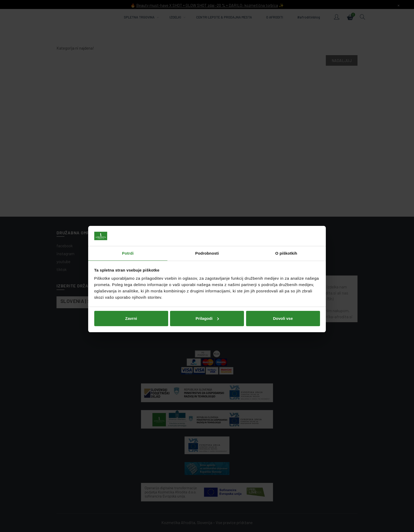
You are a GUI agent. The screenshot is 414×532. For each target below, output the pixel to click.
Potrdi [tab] (128, 240)
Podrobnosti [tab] (207, 240)
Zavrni (131, 305)
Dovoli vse (283, 305)
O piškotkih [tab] (286, 240)
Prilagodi (207, 305)
